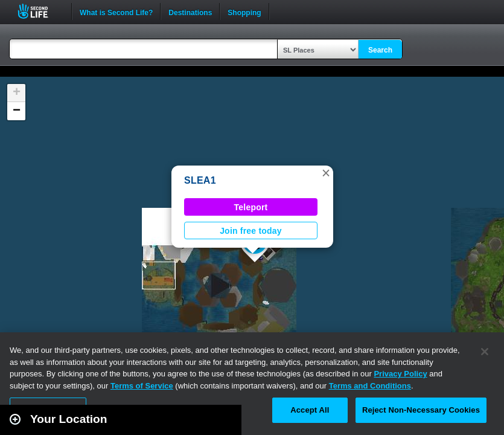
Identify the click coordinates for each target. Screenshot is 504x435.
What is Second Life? (116, 11)
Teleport (251, 207)
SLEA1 (200, 180)
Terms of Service (142, 386)
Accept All (310, 410)
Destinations (190, 11)
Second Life (40, 11)
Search (380, 50)
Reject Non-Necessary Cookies (421, 410)
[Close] (485, 352)
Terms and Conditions (370, 386)
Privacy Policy (400, 374)
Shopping (244, 11)
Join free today (251, 231)
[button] (326, 173)
